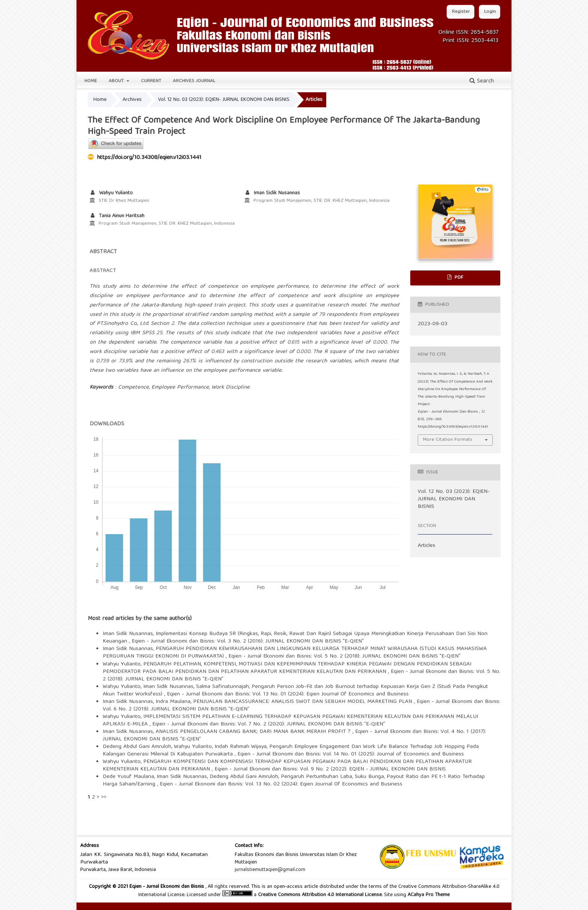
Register (461, 12)
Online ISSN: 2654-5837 (468, 33)
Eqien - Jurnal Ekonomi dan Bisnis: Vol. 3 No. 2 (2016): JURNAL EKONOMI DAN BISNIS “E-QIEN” (248, 641)
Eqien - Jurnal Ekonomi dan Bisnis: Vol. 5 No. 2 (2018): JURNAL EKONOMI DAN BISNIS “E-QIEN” (344, 656)
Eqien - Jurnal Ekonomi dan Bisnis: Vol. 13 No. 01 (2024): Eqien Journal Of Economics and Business (288, 694)
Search (482, 81)
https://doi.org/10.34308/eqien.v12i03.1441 (149, 158)
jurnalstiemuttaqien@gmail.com (270, 870)
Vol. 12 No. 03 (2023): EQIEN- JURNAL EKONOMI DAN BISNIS (224, 100)
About (117, 81)
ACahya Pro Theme (428, 895)
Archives (132, 100)
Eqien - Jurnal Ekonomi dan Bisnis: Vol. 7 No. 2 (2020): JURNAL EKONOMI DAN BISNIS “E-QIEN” (269, 724)
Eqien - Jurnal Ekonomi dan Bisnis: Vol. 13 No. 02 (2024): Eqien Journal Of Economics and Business (281, 784)
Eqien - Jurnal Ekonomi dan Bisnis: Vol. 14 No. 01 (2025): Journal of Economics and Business (351, 754)
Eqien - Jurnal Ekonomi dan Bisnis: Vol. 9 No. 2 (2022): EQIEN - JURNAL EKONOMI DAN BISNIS (330, 769)
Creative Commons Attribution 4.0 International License (320, 895)
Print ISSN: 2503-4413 (470, 41)
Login (490, 12)
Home (91, 81)
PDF (458, 278)
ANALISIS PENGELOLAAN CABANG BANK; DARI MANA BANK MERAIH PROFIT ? (254, 732)
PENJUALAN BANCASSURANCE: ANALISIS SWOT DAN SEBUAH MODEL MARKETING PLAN (304, 702)
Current (151, 81)
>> (104, 797)
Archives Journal (194, 81)
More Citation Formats (448, 440)
